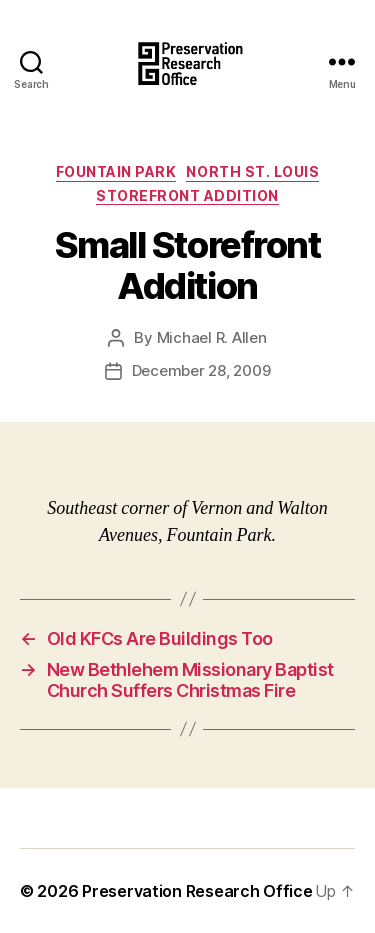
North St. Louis (252, 171)
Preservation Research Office (197, 891)
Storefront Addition (187, 195)
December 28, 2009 (201, 370)
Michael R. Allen (212, 337)
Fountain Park (116, 171)
